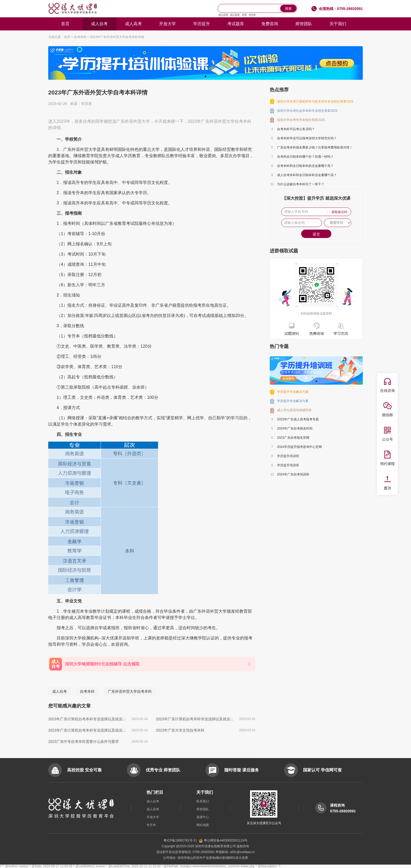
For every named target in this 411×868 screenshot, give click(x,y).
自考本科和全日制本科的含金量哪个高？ (305, 166)
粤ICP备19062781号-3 (180, 840)
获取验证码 (339, 212)
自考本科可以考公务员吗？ (296, 129)
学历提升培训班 (288, 456)
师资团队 (304, 24)
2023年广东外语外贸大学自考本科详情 (117, 37)
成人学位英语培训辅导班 (294, 410)
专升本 (252, 15)
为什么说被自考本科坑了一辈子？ (301, 184)
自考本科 (80, 37)
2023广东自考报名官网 (293, 438)
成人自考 (223, 15)
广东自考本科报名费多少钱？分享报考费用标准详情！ (315, 147)
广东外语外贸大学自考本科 (130, 691)
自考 (244, 15)
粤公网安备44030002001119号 (223, 840)
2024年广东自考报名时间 (295, 428)
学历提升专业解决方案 (293, 392)
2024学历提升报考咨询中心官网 (299, 447)
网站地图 (203, 825)
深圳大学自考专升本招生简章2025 (301, 120)
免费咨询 (270, 24)
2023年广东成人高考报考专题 (298, 419)
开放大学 (167, 24)
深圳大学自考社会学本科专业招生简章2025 (307, 111)
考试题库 (236, 24)
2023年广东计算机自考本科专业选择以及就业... (87, 719)
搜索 (288, 9)
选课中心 (203, 817)
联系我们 (203, 801)
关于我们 (338, 24)
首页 (65, 24)
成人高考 (235, 15)
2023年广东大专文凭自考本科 (180, 730)
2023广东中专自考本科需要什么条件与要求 (83, 742)
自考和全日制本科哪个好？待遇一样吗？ (305, 157)
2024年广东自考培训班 (293, 474)
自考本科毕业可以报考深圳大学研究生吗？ (307, 138)
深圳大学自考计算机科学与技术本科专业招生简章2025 (315, 102)
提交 (316, 234)
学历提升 (202, 24)
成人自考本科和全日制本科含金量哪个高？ (307, 175)
